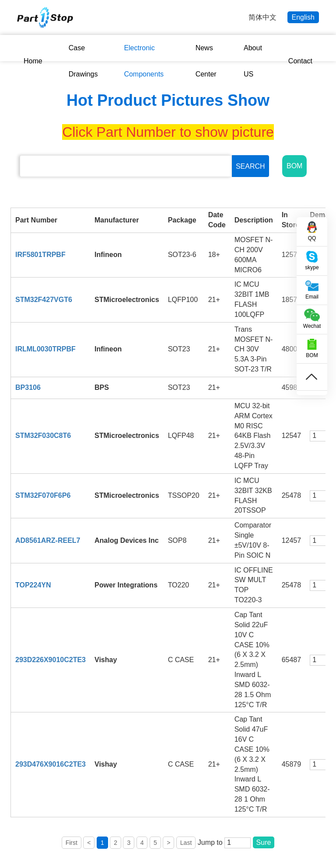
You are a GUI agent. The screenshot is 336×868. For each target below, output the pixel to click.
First (72, 843)
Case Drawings (83, 61)
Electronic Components (144, 61)
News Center (206, 61)
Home (33, 61)
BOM (294, 166)
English (303, 17)
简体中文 (262, 17)
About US (253, 61)
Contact (300, 61)
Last (186, 843)
